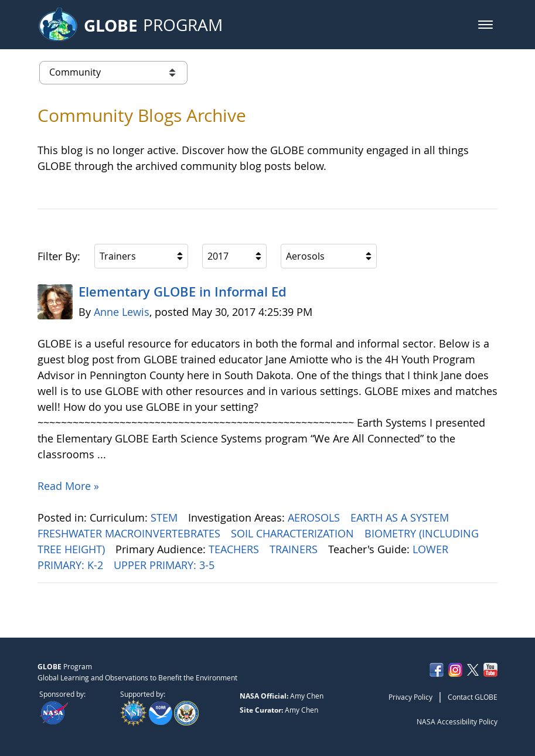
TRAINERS (295, 549)
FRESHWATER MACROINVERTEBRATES (130, 533)
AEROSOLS (315, 517)
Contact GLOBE (473, 697)
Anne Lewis (122, 312)
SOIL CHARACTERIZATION (294, 533)
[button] (485, 25)
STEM (166, 517)
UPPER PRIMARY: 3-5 (166, 565)
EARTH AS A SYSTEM (401, 517)
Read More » (68, 486)
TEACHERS (235, 549)
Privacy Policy (410, 697)
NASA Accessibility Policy (457, 721)
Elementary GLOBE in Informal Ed (183, 292)
